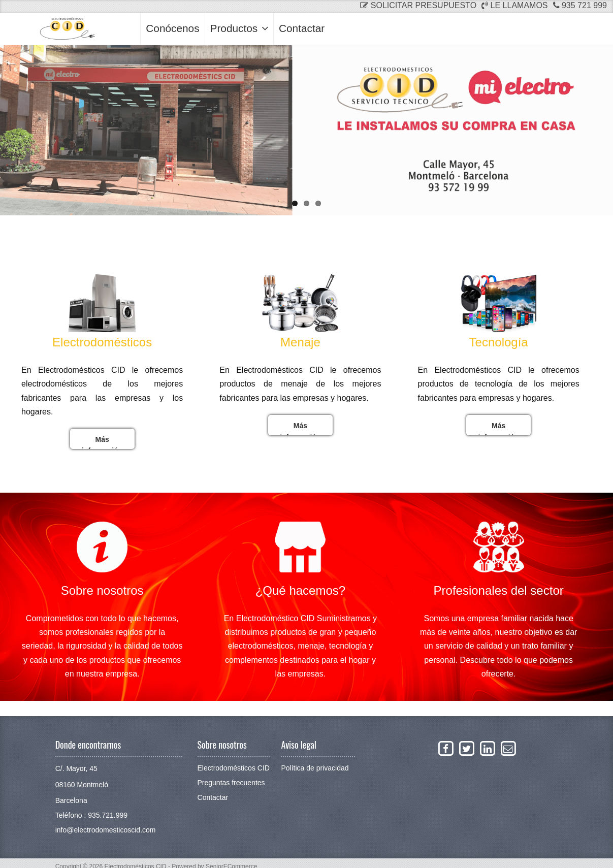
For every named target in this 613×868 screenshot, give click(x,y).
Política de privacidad (315, 768)
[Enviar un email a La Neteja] (508, 748)
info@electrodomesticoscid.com (106, 830)
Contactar (302, 28)
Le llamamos (514, 5)
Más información (102, 442)
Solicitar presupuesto (418, 5)
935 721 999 (580, 5)
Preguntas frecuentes (231, 783)
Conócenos (172, 28)
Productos (239, 28)
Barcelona (71, 800)
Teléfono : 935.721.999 (91, 815)
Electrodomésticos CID (234, 768)
